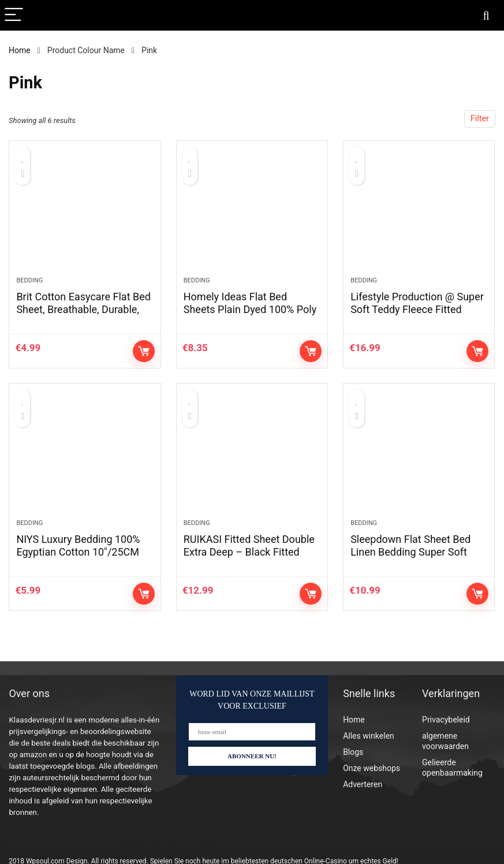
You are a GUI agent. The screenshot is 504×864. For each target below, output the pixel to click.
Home (20, 50)
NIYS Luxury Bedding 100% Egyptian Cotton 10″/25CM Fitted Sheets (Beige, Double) (83, 552)
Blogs (353, 752)
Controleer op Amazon (144, 351)
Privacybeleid (446, 720)
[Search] (486, 15)
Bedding (29, 280)
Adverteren (363, 784)
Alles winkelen (369, 736)
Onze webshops (372, 768)
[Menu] (14, 15)
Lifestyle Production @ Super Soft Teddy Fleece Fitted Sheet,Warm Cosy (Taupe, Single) (417, 316)
